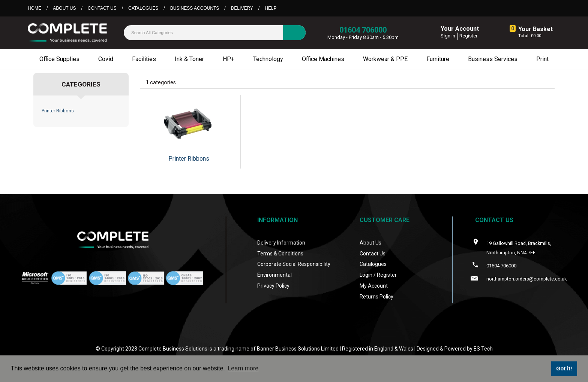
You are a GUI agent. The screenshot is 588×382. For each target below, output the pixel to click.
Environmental (274, 275)
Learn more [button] (243, 368)
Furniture (438, 59)
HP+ (229, 59)
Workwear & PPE (385, 59)
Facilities (144, 59)
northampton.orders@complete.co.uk (526, 279)
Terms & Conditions (280, 254)
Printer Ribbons (58, 111)
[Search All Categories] (215, 33)
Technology (268, 59)
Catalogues (143, 8)
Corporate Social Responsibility (294, 264)
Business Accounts (195, 8)
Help (271, 8)
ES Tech (483, 349)
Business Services (493, 59)
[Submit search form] (294, 33)
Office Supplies (59, 59)
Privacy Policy (273, 286)
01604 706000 (363, 30)
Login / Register (378, 275)
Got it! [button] (564, 369)
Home (34, 8)
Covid (106, 59)
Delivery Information (281, 243)
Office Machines (323, 59)
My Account (374, 286)
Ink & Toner (189, 59)
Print (542, 59)
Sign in (448, 36)
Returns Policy (376, 297)
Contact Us (102, 8)
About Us (64, 8)
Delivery (242, 8)
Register (468, 36)
